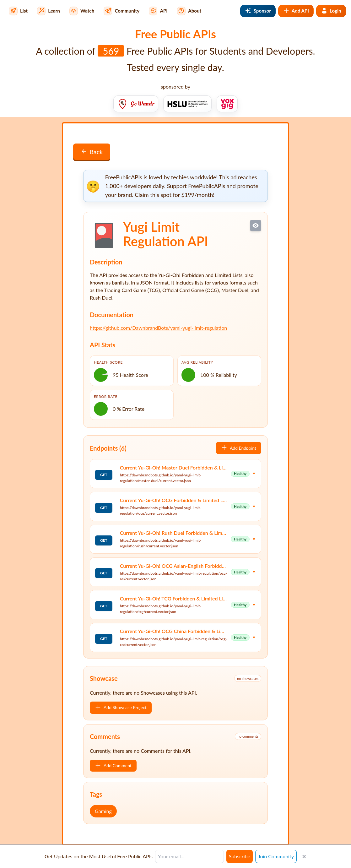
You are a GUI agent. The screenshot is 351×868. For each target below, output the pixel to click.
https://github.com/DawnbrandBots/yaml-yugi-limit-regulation (158, 328)
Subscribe (240, 856)
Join (276, 856)
